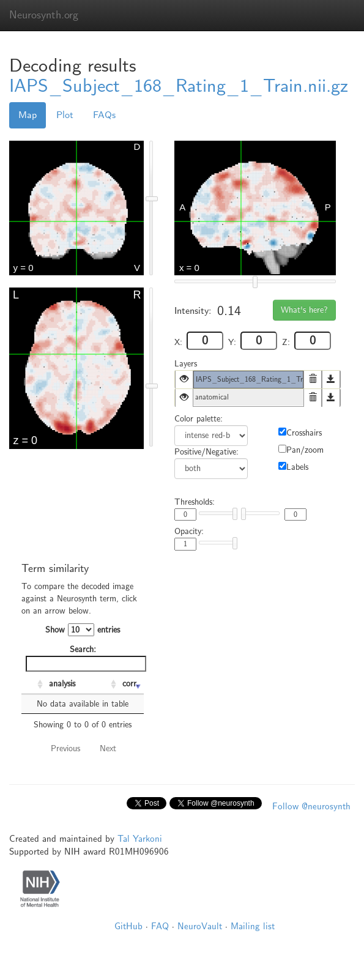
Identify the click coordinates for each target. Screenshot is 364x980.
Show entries (83, 630)
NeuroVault (200, 926)
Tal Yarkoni (140, 839)
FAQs (104, 115)
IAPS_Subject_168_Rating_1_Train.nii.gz (179, 86)
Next (108, 748)
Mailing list (253, 926)
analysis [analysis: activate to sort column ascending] (62, 684)
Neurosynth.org (44, 15)
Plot (65, 115)
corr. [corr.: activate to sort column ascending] (131, 684)
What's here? (304, 310)
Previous (65, 748)
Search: (85, 658)
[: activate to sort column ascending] (34, 685)
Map (28, 115)
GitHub (128, 926)
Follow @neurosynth (311, 806)
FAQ (160, 926)
